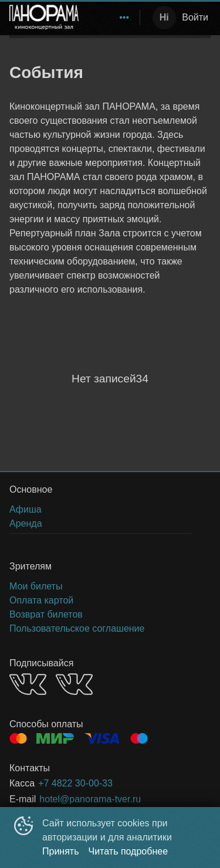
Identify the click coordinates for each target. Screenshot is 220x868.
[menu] (111, 18)
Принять (61, 851)
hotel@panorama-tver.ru (90, 799)
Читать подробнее (128, 851)
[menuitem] (124, 18)
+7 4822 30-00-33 (75, 783)
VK (28, 684)
